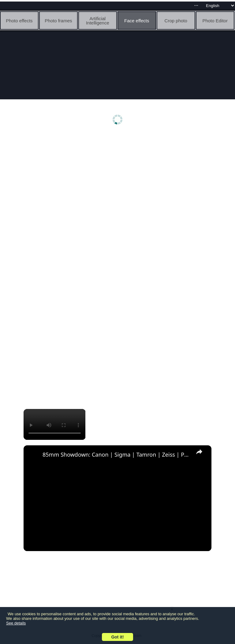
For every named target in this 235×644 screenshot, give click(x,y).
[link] (33, 455)
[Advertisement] (117, 182)
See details (16, 623)
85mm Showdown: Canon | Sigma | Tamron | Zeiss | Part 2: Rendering (117, 454)
